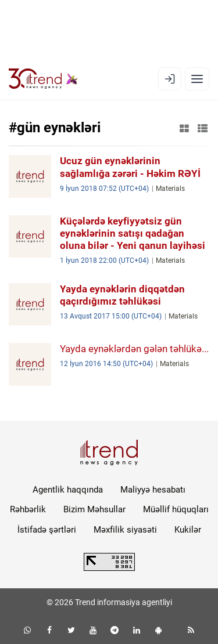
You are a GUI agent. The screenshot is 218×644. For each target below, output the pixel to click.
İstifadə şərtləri (47, 530)
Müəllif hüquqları (176, 509)
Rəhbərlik (28, 509)
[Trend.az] (43, 79)
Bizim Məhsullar (94, 509)
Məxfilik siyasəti (125, 530)
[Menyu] (197, 79)
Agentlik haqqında (68, 490)
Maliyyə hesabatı (153, 490)
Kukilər (188, 530)
